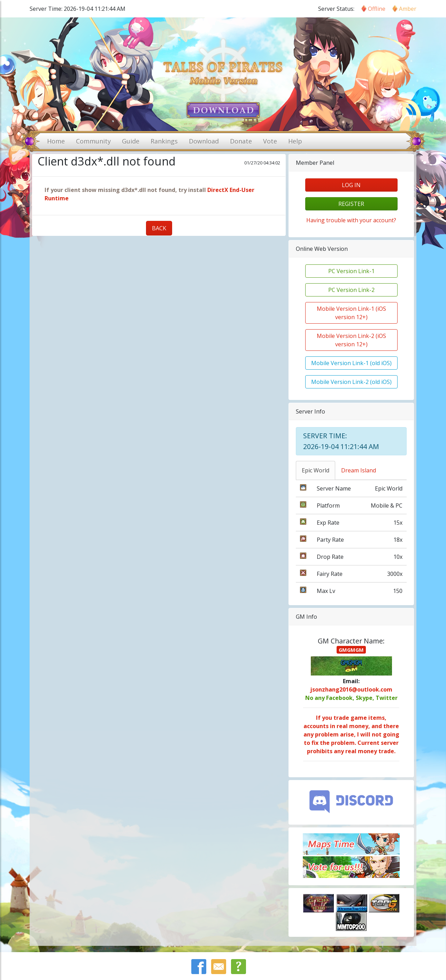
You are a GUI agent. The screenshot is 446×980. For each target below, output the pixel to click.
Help (295, 141)
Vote (270, 141)
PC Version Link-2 (351, 290)
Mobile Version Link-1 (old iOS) (351, 363)
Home (56, 141)
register (351, 204)
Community (93, 141)
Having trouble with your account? (351, 220)
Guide (131, 141)
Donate (241, 141)
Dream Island (359, 470)
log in (351, 185)
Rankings (164, 141)
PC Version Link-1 (351, 271)
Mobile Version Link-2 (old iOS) (351, 382)
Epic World (316, 470)
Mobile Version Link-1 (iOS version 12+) (351, 313)
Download (204, 141)
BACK (159, 228)
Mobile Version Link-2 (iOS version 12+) (351, 340)
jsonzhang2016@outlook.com (351, 689)
